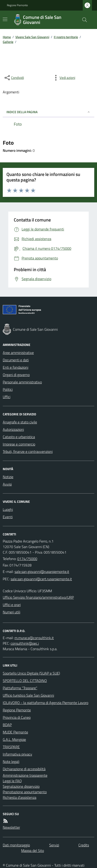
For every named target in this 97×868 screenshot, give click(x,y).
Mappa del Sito (33, 851)
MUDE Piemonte (15, 732)
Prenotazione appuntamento (25, 792)
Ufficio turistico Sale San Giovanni (28, 695)
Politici (8, 389)
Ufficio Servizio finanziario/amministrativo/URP (38, 597)
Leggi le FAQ (12, 781)
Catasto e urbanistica (19, 437)
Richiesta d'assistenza (20, 797)
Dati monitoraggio (16, 845)
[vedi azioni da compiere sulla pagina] (64, 78)
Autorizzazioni (13, 429)
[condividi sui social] (14, 78)
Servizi (54, 845)
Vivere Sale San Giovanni (32, 37)
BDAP (7, 725)
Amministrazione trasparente (25, 775)
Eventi (8, 517)
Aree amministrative (18, 353)
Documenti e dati (16, 360)
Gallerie (8, 42)
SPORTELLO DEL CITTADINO (25, 681)
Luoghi (8, 509)
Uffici (7, 397)
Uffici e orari (12, 605)
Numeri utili (11, 612)
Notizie (8, 477)
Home (7, 37)
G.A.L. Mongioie (14, 739)
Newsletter (11, 827)
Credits (84, 845)
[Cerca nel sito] (83, 20)
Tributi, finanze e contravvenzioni (28, 451)
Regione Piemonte (17, 5)
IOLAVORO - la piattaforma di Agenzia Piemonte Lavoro (46, 703)
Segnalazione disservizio (21, 786)
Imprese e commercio (19, 444)
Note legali (11, 762)
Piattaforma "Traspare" (20, 688)
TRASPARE (11, 747)
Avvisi (7, 484)
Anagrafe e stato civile (20, 422)
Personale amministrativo (22, 382)
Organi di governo (16, 375)
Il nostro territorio (66, 37)
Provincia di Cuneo (17, 717)
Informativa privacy (17, 754)
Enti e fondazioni (16, 367)
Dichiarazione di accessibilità (24, 769)
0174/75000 (27, 559)
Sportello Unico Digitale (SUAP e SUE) (31, 673)
